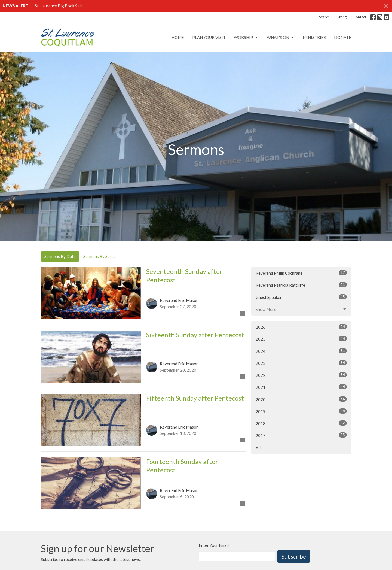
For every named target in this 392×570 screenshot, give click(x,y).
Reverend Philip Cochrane (301, 273)
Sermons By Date (60, 256)
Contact (360, 17)
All (258, 448)
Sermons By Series (100, 256)
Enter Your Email (214, 545)
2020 (301, 399)
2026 (301, 327)
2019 (301, 411)
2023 (301, 363)
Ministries (314, 37)
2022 (301, 375)
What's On (281, 37)
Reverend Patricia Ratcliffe (301, 285)
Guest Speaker (301, 297)
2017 (301, 435)
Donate (343, 37)
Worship (246, 37)
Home (178, 37)
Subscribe (294, 556)
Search (324, 17)
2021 (301, 387)
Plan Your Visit (209, 37)
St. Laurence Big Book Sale (59, 6)
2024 (301, 351)
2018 (301, 423)
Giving (342, 17)
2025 (301, 339)
